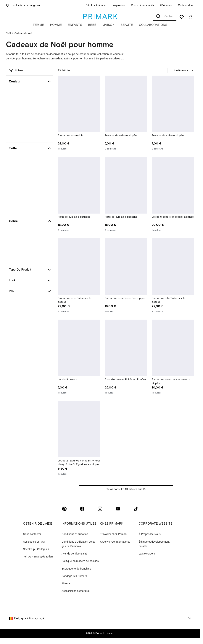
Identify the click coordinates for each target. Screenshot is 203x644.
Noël (8, 33)
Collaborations (153, 25)
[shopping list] (182, 17)
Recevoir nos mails (142, 5)
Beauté (127, 25)
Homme (56, 25)
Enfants (75, 25)
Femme (38, 25)
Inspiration (119, 5)
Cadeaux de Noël (23, 33)
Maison (109, 25)
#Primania (166, 5)
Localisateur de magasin (23, 5)
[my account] (191, 17)
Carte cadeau (186, 5)
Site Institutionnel (96, 5)
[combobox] (165, 16)
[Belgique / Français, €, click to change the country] (100, 618)
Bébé (92, 25)
